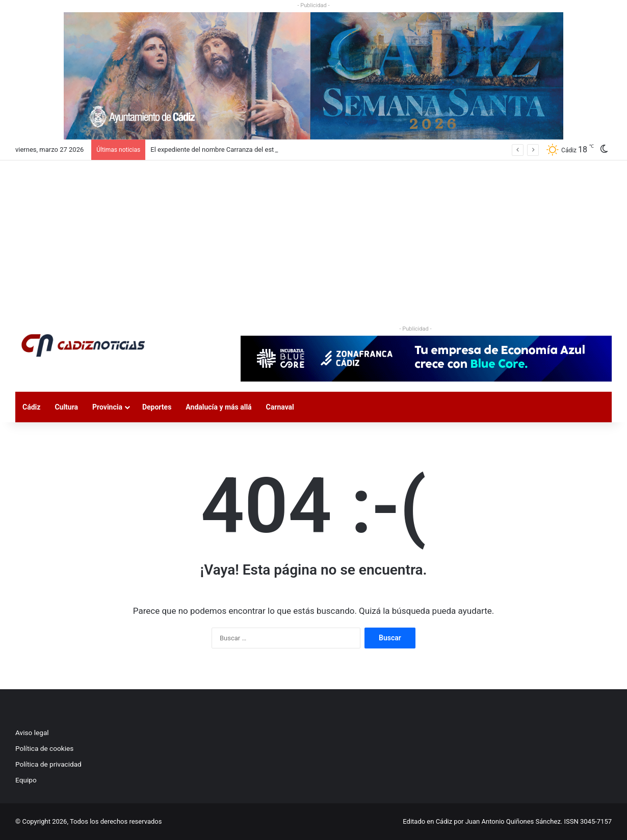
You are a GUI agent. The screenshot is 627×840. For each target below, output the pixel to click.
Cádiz (31, 407)
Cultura (66, 407)
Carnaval (280, 407)
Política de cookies (44, 748)
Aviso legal (32, 733)
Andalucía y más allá (218, 407)
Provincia (107, 407)
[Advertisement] (313, 237)
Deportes (157, 407)
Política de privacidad (48, 764)
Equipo (26, 780)
